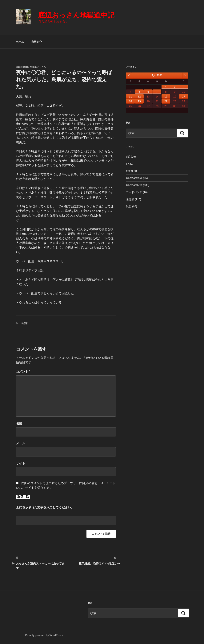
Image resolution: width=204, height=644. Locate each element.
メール (21, 443)
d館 (128, 157)
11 (130, 97)
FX (128, 164)
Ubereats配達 (134, 185)
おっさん (42, 67)
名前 (19, 423)
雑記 (129, 206)
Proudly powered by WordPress (44, 635)
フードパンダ (134, 192)
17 (184, 97)
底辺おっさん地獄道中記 (76, 15)
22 (166, 101)
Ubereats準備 (134, 178)
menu (129, 171)
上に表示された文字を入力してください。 (45, 507)
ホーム (20, 42)
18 (130, 101)
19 (139, 101)
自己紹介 (37, 42)
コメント (23, 372)
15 (166, 97)
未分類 (24, 323)
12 (139, 97)
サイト (21, 463)
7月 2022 (157, 75)
